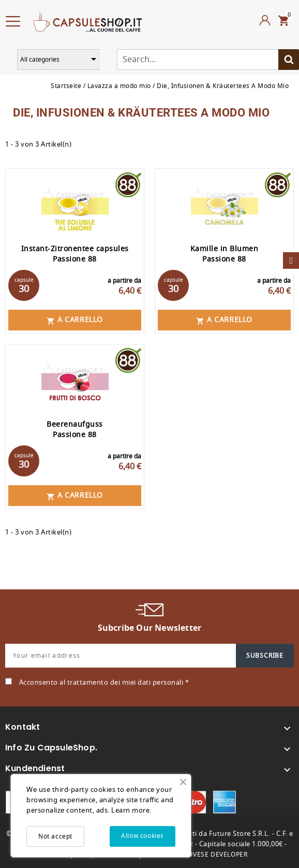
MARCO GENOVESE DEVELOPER (198, 855)
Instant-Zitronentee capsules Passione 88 (75, 254)
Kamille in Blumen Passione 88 (225, 254)
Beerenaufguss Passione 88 (75, 430)
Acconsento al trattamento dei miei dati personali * (104, 682)
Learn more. (131, 810)
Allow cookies (143, 836)
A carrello (75, 320)
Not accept (55, 836)
